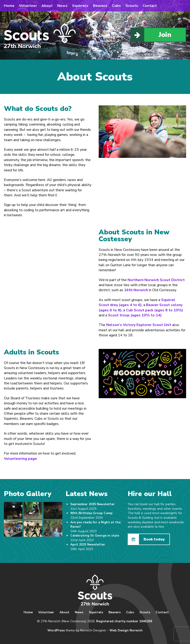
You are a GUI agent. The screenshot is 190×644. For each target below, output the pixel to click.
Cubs (116, 6)
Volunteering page (20, 459)
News (62, 6)
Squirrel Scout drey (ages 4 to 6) (137, 302)
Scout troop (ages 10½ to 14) (135, 315)
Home (9, 6)
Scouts (132, 6)
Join (151, 35)
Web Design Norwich (126, 630)
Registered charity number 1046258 (124, 621)
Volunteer (28, 6)
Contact (150, 6)
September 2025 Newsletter (92, 504)
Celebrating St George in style (95, 536)
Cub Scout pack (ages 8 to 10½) (155, 310)
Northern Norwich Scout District (156, 280)
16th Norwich (136, 290)
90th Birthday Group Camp (91, 513)
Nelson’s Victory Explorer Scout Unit (139, 325)
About (47, 6)
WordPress (56, 630)
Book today (147, 539)
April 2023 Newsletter (88, 544)
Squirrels (80, 6)
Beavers (100, 6)
